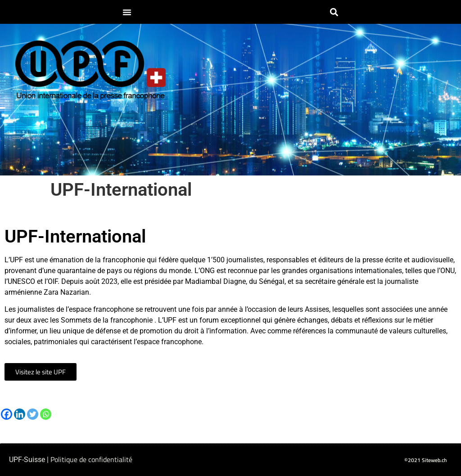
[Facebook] (7, 414)
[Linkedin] (20, 414)
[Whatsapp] (46, 414)
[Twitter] (33, 414)
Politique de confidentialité (91, 459)
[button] (127, 12)
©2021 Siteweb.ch (426, 460)
